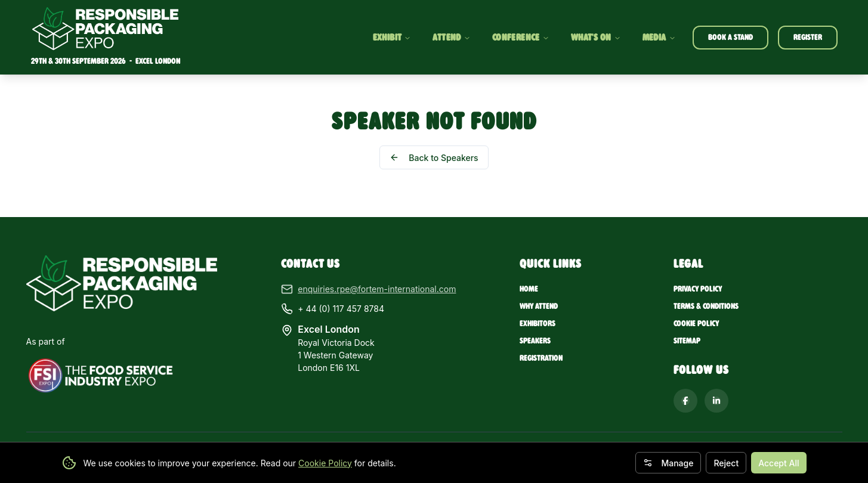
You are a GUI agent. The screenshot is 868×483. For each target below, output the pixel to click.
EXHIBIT (392, 38)
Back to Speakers (434, 158)
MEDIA (659, 38)
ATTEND (451, 38)
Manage (668, 463)
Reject (726, 463)
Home (529, 289)
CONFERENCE (521, 38)
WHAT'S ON (596, 38)
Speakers (535, 341)
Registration (541, 358)
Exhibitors (538, 323)
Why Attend (539, 306)
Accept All (779, 463)
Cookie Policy (325, 463)
